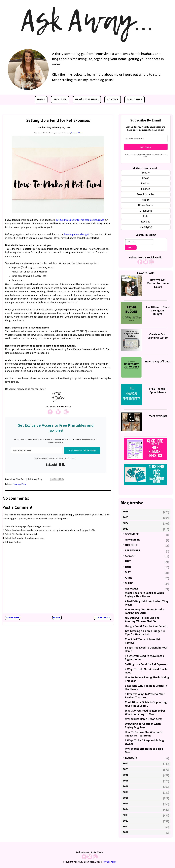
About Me (60, 100)
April (129, 578)
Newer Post (13, 618)
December (132, 534)
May (128, 572)
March (130, 583)
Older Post (102, 618)
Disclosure (134, 100)
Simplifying (146, 227)
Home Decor (146, 205)
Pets (24, 484)
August (131, 556)
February (132, 589)
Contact (113, 100)
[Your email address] (37, 450)
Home (41, 100)
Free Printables (146, 195)
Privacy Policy (110, 862)
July (128, 562)
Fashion (146, 184)
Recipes (146, 222)
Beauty (146, 173)
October (131, 545)
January (131, 758)
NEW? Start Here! (87, 100)
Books (146, 178)
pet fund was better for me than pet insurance (80, 220)
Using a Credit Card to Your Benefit (146, 626)
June (128, 567)
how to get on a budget (76, 235)
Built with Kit (56, 465)
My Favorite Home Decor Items (144, 719)
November (132, 540)
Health (146, 200)
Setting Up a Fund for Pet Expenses (146, 664)
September (133, 551)
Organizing (146, 211)
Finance (16, 484)
